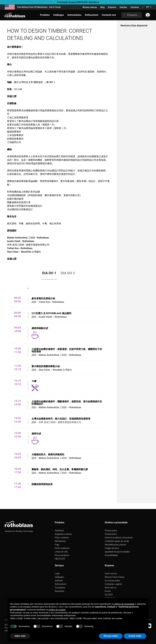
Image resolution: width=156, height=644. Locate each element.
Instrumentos (74, 15)
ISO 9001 (109, 595)
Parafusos (59, 531)
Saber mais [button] (20, 636)
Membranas (60, 541)
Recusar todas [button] (111, 636)
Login (57, 573)
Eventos (123, 7)
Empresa (112, 7)
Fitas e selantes (62, 538)
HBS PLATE (60, 559)
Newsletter (60, 591)
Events (108, 591)
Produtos (45, 15)
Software (59, 581)
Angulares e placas (63, 534)
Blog (102, 7)
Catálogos (59, 577)
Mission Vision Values (115, 577)
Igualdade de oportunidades (117, 552)
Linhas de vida (61, 552)
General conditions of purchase (119, 538)
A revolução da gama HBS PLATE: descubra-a (78, 2)
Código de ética (112, 548)
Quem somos (111, 573)
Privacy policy (111, 531)
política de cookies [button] (57, 610)
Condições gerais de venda (117, 541)
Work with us (111, 588)
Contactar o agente (113, 584)
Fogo (57, 545)
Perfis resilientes (62, 548)
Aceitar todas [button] (135, 636)
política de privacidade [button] (124, 604)
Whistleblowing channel (115, 545)
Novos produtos (62, 555)
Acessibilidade (111, 555)
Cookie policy (111, 534)
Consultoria (60, 588)
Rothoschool (60, 584)
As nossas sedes (112, 581)
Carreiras (135, 7)
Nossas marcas (90, 7)
